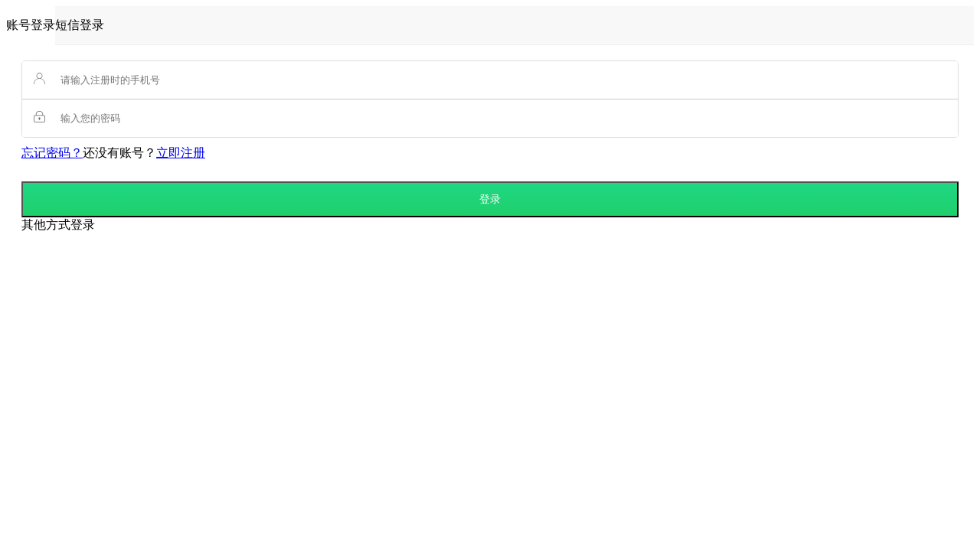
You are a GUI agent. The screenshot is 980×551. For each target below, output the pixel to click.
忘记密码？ (52, 153)
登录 (490, 199)
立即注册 (181, 153)
